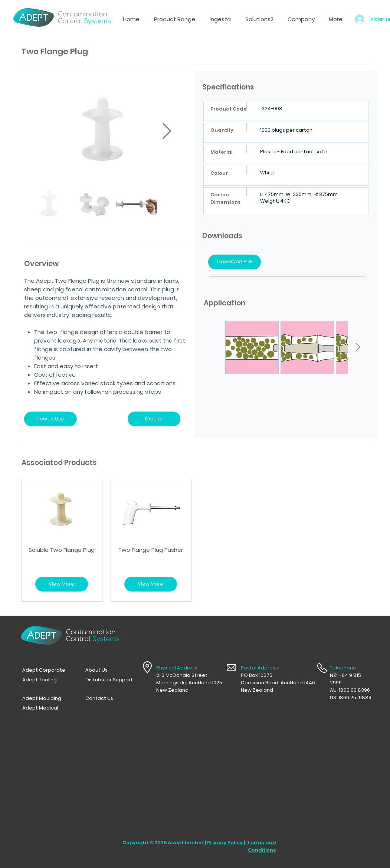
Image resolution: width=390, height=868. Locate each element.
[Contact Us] (109, 698)
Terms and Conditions (262, 846)
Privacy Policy (225, 843)
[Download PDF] (235, 262)
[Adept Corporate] (46, 670)
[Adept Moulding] (46, 698)
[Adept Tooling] (46, 680)
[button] (220, 19)
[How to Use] (50, 419)
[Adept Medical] (46, 708)
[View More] (62, 584)
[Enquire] (154, 419)
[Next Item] (167, 131)
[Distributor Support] (109, 680)
